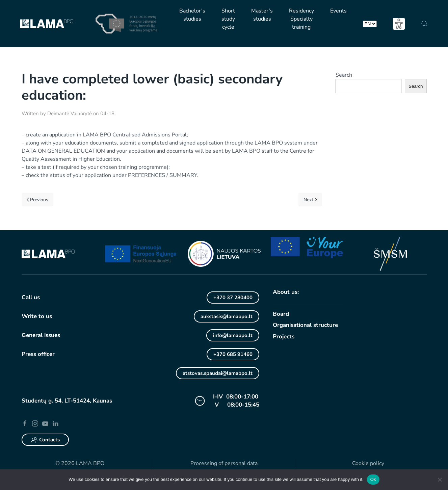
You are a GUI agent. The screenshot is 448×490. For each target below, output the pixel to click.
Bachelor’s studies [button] (192, 15)
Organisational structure (305, 325)
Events (338, 11)
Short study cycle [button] (228, 19)
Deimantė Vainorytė (70, 113)
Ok (373, 479)
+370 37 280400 (233, 298)
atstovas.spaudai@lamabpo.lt (218, 373)
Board (281, 314)
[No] (440, 480)
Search (344, 75)
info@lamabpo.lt (233, 335)
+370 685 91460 (233, 354)
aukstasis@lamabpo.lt (227, 316)
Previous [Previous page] (38, 200)
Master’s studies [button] (262, 15)
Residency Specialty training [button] (301, 19)
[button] (424, 24)
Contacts (45, 440)
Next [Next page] (310, 200)
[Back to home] (47, 24)
